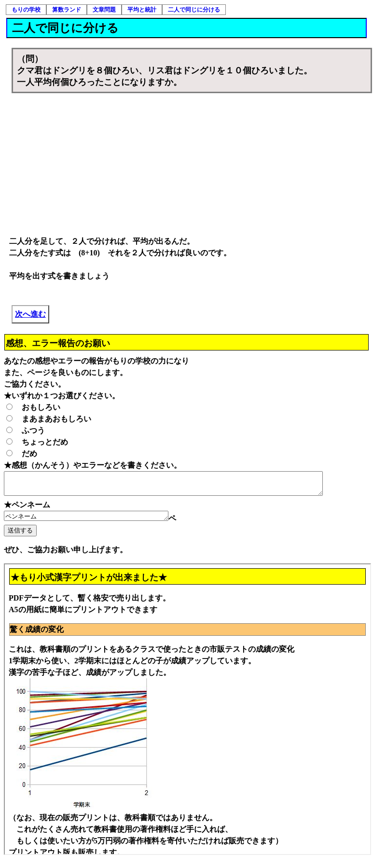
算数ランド (67, 10)
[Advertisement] (192, 166)
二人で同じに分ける (194, 10)
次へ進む (30, 314)
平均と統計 (142, 10)
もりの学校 (26, 10)
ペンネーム (96, 521)
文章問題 (104, 10)
